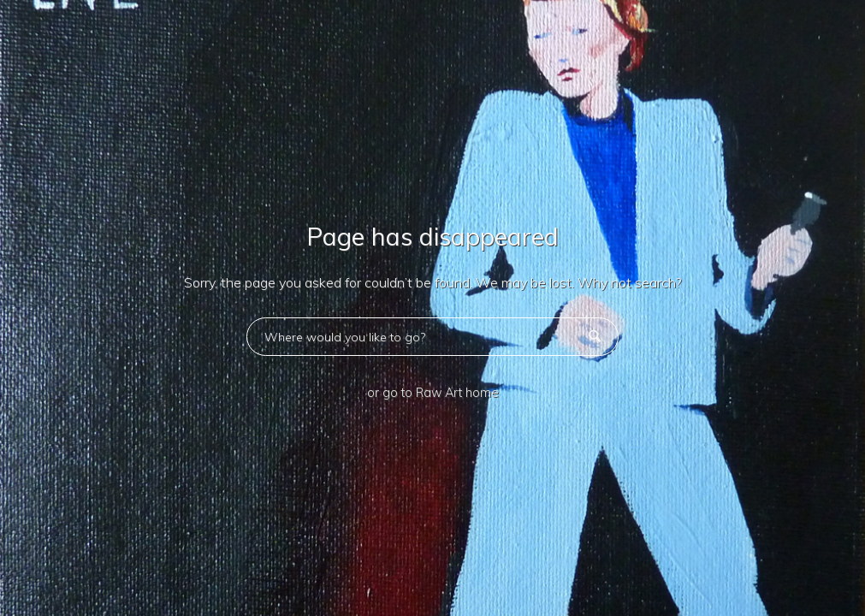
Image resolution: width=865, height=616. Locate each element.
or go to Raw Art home (433, 393)
